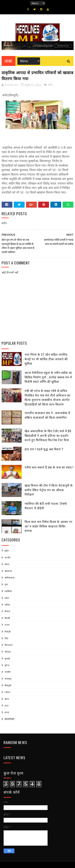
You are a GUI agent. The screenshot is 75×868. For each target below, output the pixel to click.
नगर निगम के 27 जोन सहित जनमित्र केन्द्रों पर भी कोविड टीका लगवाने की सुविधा (46, 359)
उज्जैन (8, 557)
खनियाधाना (10, 577)
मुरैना (7, 665)
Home (8, 61)
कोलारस (8, 571)
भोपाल (8, 652)
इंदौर (7, 551)
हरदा (7, 712)
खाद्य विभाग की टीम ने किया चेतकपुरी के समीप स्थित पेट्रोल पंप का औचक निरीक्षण (49, 490)
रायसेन (8, 672)
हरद (7, 705)
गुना (6, 584)
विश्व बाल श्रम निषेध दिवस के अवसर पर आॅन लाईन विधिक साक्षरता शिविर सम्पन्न (48, 526)
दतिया (7, 605)
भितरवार (9, 645)
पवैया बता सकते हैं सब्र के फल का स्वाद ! (49, 467)
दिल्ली (7, 618)
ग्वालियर (8, 591)
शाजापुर (8, 678)
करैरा (50, 85)
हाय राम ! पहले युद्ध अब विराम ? (44, 449)
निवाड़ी (8, 631)
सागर (7, 699)
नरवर (7, 625)
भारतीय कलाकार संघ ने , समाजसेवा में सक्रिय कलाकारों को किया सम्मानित (47, 415)
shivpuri (10, 719)
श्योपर (7, 692)
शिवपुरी (8, 685)
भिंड (6, 638)
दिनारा (7, 611)
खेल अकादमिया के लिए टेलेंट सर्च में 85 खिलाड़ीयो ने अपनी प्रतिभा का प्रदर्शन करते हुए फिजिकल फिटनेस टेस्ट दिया (48, 435)
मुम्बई (7, 658)
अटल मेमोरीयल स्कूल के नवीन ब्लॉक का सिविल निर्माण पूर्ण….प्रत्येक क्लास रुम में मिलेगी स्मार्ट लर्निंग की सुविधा (48, 377)
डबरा (7, 598)
